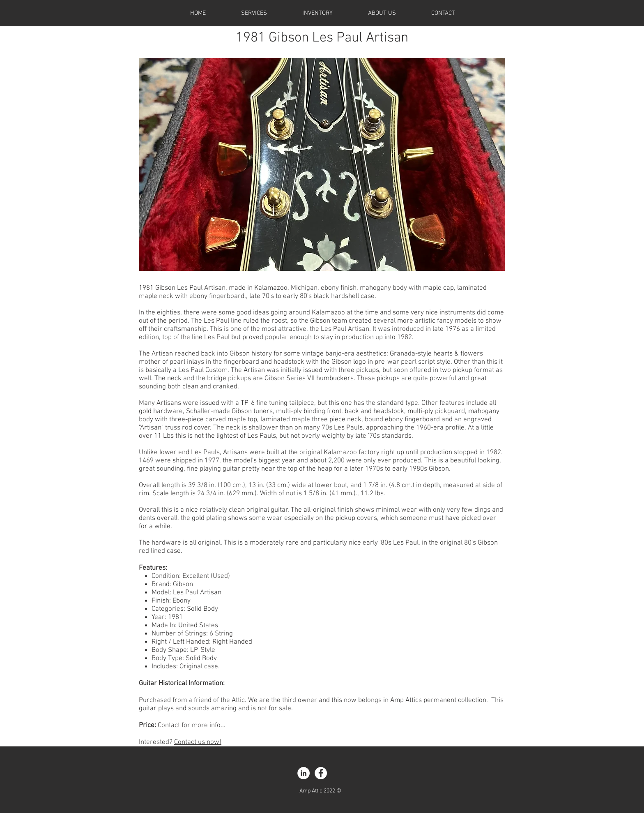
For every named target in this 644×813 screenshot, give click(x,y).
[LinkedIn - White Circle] (304, 773)
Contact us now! (198, 742)
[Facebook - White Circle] (321, 773)
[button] (322, 164)
